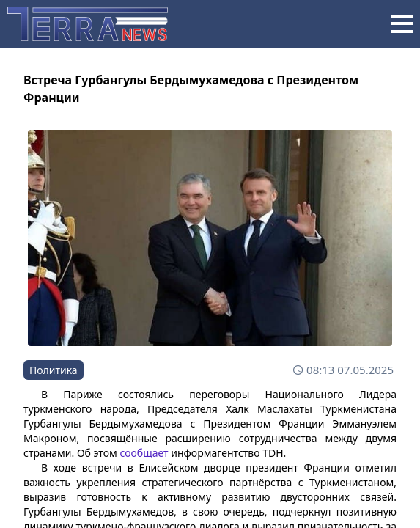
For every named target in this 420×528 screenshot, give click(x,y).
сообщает (144, 453)
